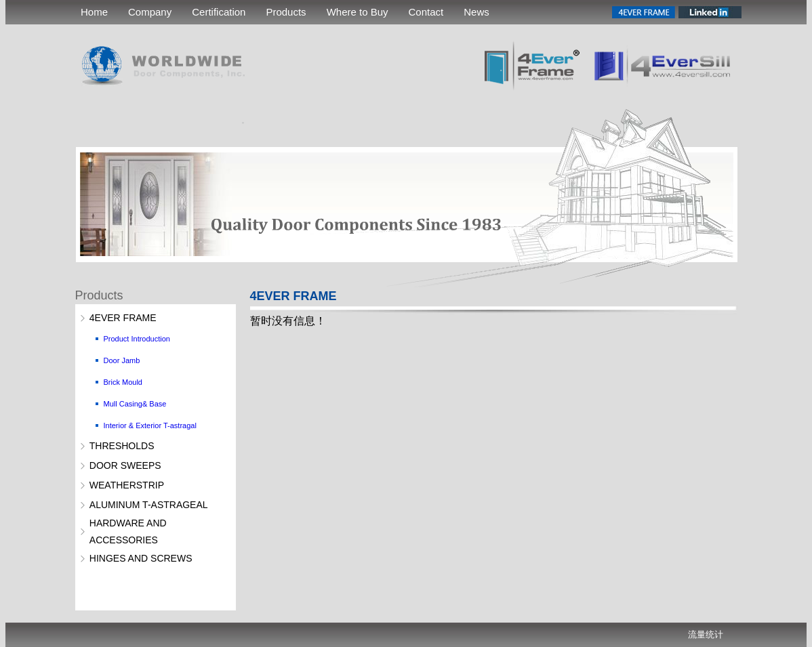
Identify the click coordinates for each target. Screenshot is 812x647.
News (476, 12)
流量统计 (706, 634)
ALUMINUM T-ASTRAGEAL (149, 505)
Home (94, 12)
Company (150, 12)
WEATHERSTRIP (127, 485)
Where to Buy (358, 12)
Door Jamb (122, 360)
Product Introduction (137, 339)
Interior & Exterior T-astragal (150, 425)
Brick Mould (123, 382)
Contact (426, 12)
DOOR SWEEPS (125, 465)
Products (286, 12)
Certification (219, 12)
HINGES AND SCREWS (141, 558)
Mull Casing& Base (135, 404)
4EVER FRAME (123, 318)
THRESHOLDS (122, 446)
